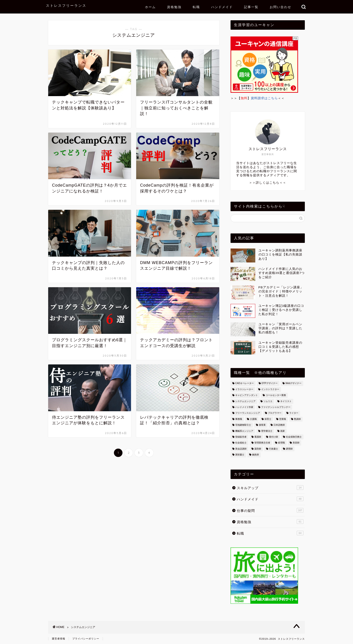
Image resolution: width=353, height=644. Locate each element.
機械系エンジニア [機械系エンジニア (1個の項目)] (244, 431)
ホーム (150, 7)
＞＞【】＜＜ (258, 98)
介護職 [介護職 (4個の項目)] (253, 419)
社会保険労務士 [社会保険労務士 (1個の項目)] (294, 437)
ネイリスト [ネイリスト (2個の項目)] (286, 401)
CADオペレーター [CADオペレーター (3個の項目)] (244, 383)
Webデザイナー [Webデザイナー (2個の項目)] (293, 383)
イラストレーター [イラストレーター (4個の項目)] (244, 389)
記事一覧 (251, 7)
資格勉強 (174, 7)
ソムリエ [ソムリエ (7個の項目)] (268, 401)
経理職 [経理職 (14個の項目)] (281, 443)
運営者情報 (59, 639)
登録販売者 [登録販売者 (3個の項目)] (241, 437)
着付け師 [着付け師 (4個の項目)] (274, 437)
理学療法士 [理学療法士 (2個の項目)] (267, 431)
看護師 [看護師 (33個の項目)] (258, 437)
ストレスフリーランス (66, 6)
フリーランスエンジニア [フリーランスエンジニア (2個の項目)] (248, 413)
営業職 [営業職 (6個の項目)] (283, 419)
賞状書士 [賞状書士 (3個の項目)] (240, 455)
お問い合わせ (281, 7)
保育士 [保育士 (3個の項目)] (268, 419)
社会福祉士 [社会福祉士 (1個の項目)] (241, 443)
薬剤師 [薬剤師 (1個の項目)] (258, 449)
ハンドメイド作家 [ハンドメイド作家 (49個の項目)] (244, 407)
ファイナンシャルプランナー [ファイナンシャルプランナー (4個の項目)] (276, 407)
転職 (196, 7)
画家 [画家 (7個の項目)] (283, 431)
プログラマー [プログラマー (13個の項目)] (275, 413)
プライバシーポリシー (86, 639)
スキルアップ (270, 488)
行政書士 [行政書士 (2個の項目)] (274, 449)
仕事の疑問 (270, 510)
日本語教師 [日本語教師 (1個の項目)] (279, 425)
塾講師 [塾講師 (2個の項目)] (297, 419)
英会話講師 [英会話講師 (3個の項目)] (241, 449)
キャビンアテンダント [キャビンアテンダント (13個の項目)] (247, 395)
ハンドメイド (222, 7)
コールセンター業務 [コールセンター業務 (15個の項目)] (276, 395)
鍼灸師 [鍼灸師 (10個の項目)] (256, 455)
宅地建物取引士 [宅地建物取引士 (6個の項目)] (243, 425)
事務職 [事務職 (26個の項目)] (239, 419)
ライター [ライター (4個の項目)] (294, 413)
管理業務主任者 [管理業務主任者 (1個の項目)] (262, 443)
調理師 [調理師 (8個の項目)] (289, 449)
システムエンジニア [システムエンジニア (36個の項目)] (245, 401)
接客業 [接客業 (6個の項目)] (262, 425)
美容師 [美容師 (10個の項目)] (296, 443)
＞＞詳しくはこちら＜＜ (268, 183)
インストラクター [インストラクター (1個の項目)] (270, 389)
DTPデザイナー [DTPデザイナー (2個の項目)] (270, 383)
